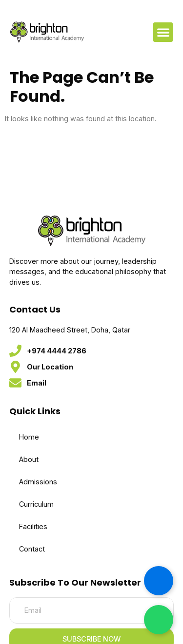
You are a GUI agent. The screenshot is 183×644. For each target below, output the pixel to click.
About (29, 459)
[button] (163, 32)
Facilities (33, 526)
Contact (32, 549)
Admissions (38, 482)
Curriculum (36, 504)
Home (29, 437)
